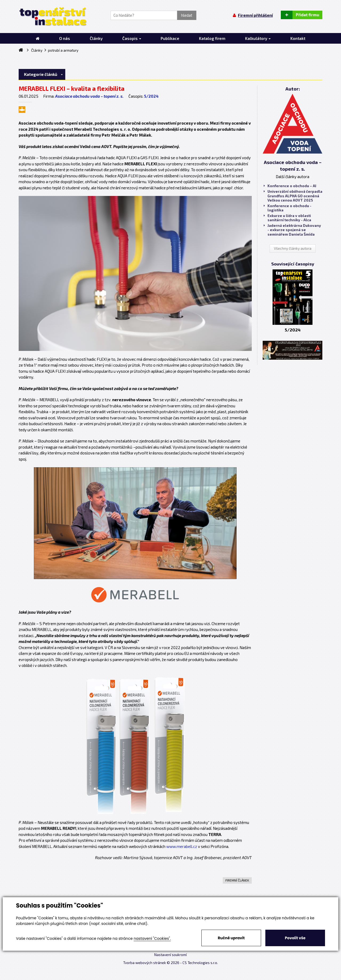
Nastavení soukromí (170, 955)
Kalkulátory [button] (258, 38)
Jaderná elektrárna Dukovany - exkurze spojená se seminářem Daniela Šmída (292, 230)
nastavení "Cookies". (152, 938)
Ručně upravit (231, 938)
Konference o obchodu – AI (290, 186)
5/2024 (151, 96)
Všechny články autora (293, 248)
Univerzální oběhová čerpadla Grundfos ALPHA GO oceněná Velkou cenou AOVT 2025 (293, 196)
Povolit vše (295, 938)
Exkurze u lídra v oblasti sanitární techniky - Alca (287, 218)
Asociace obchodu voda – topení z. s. (89, 96)
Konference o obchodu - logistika (288, 208)
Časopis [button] (132, 38)
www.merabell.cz (182, 846)
